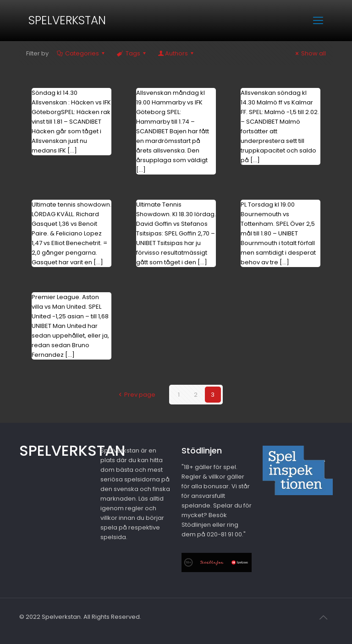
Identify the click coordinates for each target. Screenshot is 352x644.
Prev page (135, 395)
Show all (309, 53)
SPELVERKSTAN (67, 20)
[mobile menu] (318, 21)
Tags (132, 53)
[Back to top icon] (323, 617)
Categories (81, 53)
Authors (176, 53)
